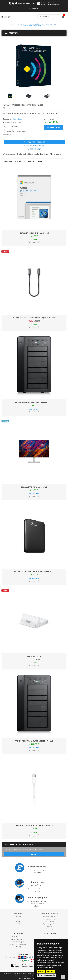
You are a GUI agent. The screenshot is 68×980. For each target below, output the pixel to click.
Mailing (34, 854)
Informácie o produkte (34, 142)
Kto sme (50, 937)
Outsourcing (50, 929)
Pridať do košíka (53, 127)
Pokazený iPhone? (37, 867)
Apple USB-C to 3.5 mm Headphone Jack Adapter (34, 826)
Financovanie (50, 921)
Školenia (49, 926)
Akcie (19, 919)
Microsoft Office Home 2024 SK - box (34, 233)
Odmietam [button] (50, 972)
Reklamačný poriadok (49, 917)
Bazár (19, 924)
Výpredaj (19, 921)
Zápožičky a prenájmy (50, 924)
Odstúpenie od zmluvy (50, 919)
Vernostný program (37, 898)
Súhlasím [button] (41, 972)
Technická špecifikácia (34, 146)
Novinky (19, 917)
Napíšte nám (19, 976)
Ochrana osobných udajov (19, 939)
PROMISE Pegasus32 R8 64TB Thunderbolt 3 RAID (34, 741)
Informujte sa (18, 119)
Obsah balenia (34, 149)
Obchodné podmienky (19, 937)
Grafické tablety (52, 24)
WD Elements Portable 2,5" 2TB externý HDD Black (34, 572)
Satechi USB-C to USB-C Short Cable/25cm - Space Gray (34, 318)
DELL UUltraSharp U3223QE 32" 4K (34, 487)
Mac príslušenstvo (36, 24)
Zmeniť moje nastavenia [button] (46, 975)
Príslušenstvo (21, 24)
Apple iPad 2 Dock (34, 656)
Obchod (11, 24)
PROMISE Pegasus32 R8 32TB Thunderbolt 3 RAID (34, 402)
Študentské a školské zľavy (37, 884)
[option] (15, 96)
